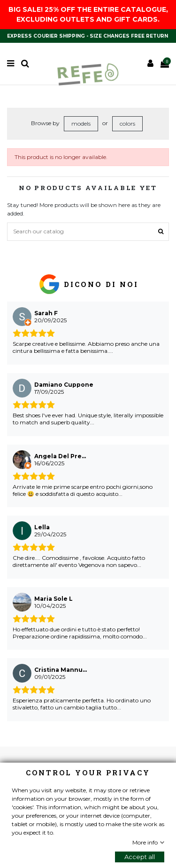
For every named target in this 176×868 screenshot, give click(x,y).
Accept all (140, 857)
